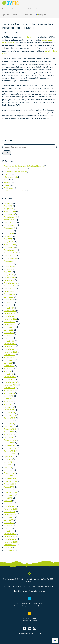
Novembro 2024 (11, 253)
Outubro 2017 (9, 451)
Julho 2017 (8, 459)
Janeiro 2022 (9, 346)
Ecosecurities (33, 37)
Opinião (7, 185)
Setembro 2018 (10, 429)
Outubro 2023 (10, 289)
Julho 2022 (9, 330)
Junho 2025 (9, 233)
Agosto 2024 (9, 261)
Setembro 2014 (10, 514)
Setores (14, 9)
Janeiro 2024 (9, 280)
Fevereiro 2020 (10, 410)
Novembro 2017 (10, 448)
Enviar (7, 153)
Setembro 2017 (10, 454)
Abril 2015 (8, 501)
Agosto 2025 (9, 228)
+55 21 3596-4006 (29, 618)
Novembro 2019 (10, 415)
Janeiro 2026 (9, 214)
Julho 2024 (9, 264)
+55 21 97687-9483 (30, 621)
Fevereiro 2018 (10, 440)
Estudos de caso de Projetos (15, 172)
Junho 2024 (9, 267)
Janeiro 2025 (9, 247)
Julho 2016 (9, 490)
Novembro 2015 (10, 492)
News (6, 180)
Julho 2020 (9, 396)
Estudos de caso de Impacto (15, 169)
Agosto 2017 (9, 457)
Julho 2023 (9, 297)
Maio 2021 (8, 368)
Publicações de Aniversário (15, 191)
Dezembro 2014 (10, 506)
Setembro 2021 (10, 357)
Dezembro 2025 (10, 217)
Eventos (7, 174)
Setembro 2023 (10, 291)
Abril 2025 (8, 239)
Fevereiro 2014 (10, 534)
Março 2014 (9, 531)
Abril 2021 (8, 371)
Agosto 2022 (9, 327)
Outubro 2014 (10, 512)
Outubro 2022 (10, 322)
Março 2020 (9, 407)
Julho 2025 (9, 231)
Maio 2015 (8, 498)
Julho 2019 (9, 421)
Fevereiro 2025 (10, 244)
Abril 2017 (8, 468)
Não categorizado (11, 177)
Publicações (9, 188)
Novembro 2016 (10, 481)
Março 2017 (9, 470)
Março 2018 (9, 437)
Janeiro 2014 (9, 536)
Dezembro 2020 (10, 382)
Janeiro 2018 (9, 443)
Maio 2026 (8, 203)
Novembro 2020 (11, 385)
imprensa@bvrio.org (38, 606)
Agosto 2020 (9, 393)
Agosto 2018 (9, 432)
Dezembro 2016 (10, 479)
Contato (16, 15)
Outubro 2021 (10, 355)
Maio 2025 (8, 236)
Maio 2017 (8, 465)
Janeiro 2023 (9, 313)
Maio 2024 (8, 269)
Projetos (23, 9)
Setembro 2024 (10, 258)
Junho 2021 (9, 366)
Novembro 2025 (10, 220)
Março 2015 (9, 503)
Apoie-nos (6, 15)
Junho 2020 (9, 399)
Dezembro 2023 (10, 283)
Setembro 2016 (10, 484)
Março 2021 (9, 374)
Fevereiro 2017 (10, 473)
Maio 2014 (8, 525)
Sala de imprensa (27, 15)
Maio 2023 (8, 302)
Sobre (5, 9)
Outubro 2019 (10, 418)
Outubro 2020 (10, 388)
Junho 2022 (9, 333)
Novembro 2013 (10, 542)
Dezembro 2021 (10, 349)
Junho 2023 (9, 300)
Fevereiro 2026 (10, 211)
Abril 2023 (8, 305)
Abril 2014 (8, 528)
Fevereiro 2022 (10, 344)
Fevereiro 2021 (10, 377)
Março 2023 (9, 308)
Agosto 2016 (9, 487)
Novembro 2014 (10, 509)
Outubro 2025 (10, 222)
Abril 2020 (8, 404)
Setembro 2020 (10, 390)
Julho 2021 (8, 363)
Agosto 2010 (9, 550)
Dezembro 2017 (10, 446)
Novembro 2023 (11, 286)
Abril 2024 (8, 272)
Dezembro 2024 (10, 250)
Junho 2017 (9, 462)
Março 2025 (9, 242)
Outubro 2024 (10, 256)
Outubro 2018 (10, 426)
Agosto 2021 (9, 360)
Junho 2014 (9, 523)
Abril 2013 (8, 547)
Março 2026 (9, 209)
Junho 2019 (9, 423)
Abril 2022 (8, 338)
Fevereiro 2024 (10, 278)
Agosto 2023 (9, 294)
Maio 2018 (8, 434)
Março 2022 (9, 341)
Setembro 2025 (10, 225)
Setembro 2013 (10, 545)
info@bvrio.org (36, 603)
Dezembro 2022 (10, 316)
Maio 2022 (8, 335)
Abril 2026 (8, 206)
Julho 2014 (9, 520)
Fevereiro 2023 (10, 311)
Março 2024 (9, 275)
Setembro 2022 (10, 324)
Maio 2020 (8, 401)
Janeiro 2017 (9, 476)
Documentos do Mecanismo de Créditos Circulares (24, 166)
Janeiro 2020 (9, 412)
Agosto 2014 (9, 517)
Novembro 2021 (10, 352)
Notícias (31, 9)
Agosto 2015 (9, 495)
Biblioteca (41, 9)
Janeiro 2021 (9, 379)
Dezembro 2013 (10, 539)
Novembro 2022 (10, 319)
